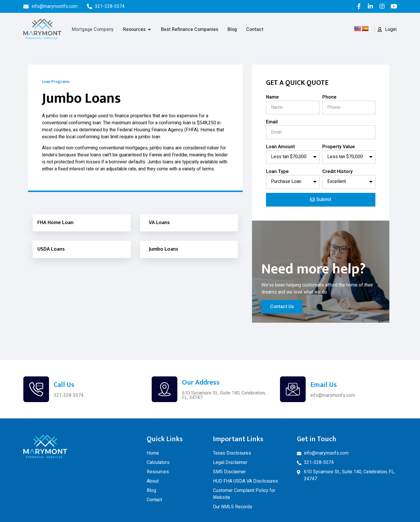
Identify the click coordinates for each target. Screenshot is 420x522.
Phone (329, 97)
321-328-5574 (69, 395)
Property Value (339, 147)
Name (272, 97)
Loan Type (277, 172)
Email (272, 122)
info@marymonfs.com (333, 395)
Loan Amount (280, 147)
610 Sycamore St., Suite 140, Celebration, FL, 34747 (224, 395)
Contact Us (282, 307)
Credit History (337, 172)
